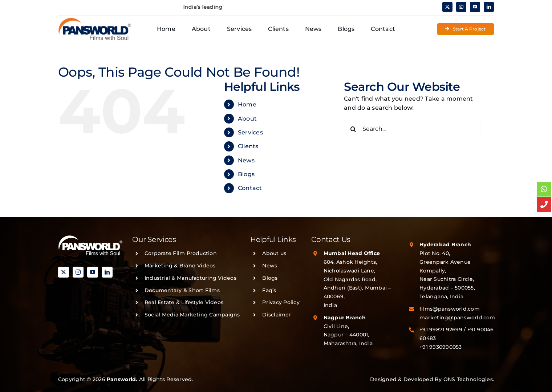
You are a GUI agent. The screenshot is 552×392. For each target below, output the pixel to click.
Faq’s (269, 290)
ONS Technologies (468, 379)
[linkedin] (489, 7)
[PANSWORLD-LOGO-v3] (95, 20)
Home (247, 104)
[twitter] (447, 7)
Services (250, 132)
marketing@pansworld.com (457, 318)
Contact (250, 188)
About (247, 119)
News (246, 160)
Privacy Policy (281, 302)
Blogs (246, 174)
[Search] (353, 129)
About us (274, 253)
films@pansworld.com (450, 309)
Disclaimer (277, 315)
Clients (248, 146)
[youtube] (475, 7)
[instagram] (461, 7)
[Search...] (413, 129)
